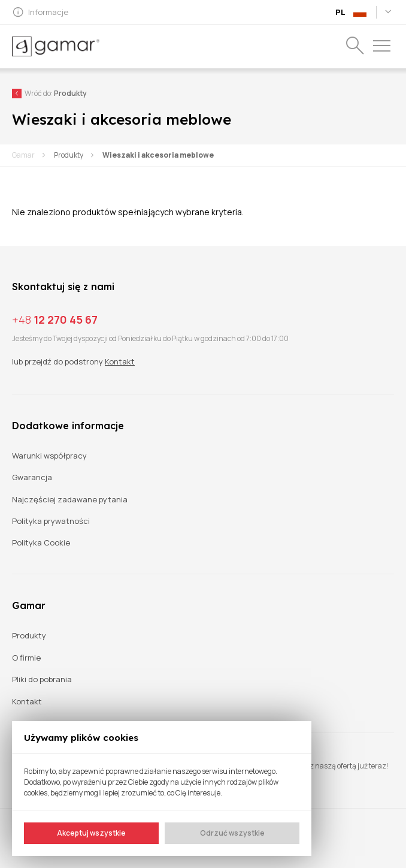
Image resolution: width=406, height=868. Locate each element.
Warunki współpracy (49, 456)
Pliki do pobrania (42, 679)
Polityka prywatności (51, 521)
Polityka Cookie (41, 543)
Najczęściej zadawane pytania (70, 500)
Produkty (69, 155)
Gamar (23, 155)
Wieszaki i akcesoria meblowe (158, 155)
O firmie (26, 658)
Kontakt (120, 361)
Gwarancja (32, 477)
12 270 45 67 (55, 320)
